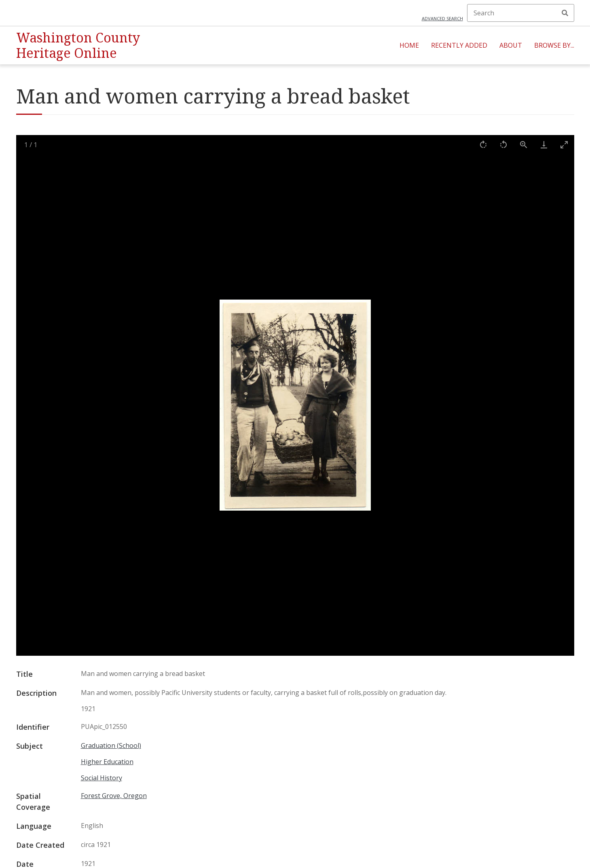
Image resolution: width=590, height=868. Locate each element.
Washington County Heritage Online (78, 45)
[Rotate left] (503, 145)
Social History (102, 778)
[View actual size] (524, 145)
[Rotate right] (483, 145)
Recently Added (459, 45)
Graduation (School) (111, 746)
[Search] (521, 13)
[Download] (544, 145)
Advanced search (442, 18)
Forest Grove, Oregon (114, 796)
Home (409, 45)
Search (565, 13)
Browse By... (554, 45)
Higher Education (107, 762)
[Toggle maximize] (564, 145)
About (511, 45)
